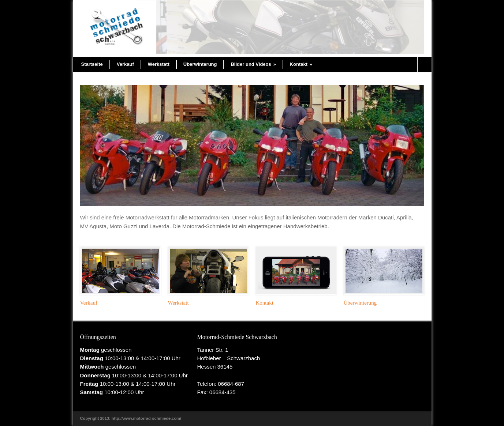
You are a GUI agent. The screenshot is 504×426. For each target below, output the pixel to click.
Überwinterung (200, 64)
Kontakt (301, 64)
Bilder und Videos (253, 64)
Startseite (92, 64)
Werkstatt (159, 64)
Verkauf (125, 64)
